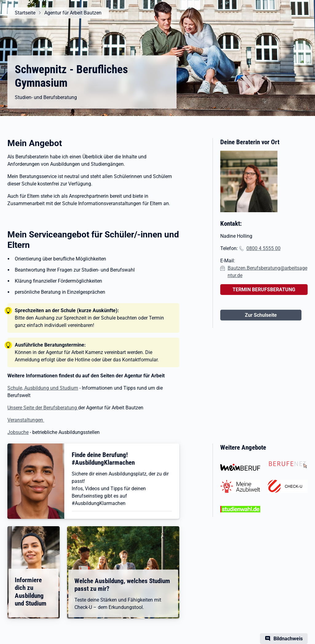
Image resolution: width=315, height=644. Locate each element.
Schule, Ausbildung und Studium (43, 388)
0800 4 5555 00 (263, 248)
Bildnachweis (288, 639)
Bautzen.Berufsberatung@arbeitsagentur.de (267, 272)
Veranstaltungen (26, 420)
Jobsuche (18, 432)
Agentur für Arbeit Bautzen (73, 13)
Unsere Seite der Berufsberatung (43, 408)
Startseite (25, 13)
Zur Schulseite (261, 315)
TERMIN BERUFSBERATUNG (264, 290)
